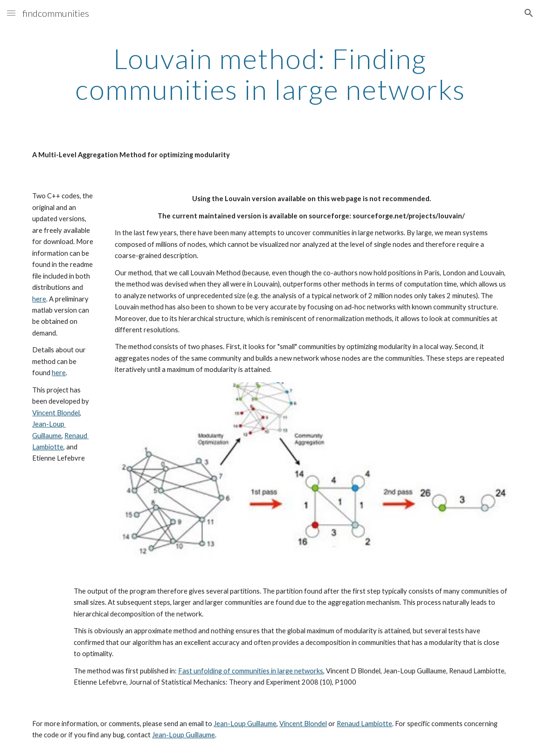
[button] (11, 13)
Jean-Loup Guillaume (245, 724)
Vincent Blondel (56, 413)
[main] (270, 74)
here (39, 299)
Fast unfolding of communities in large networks (251, 671)
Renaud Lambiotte (364, 724)
